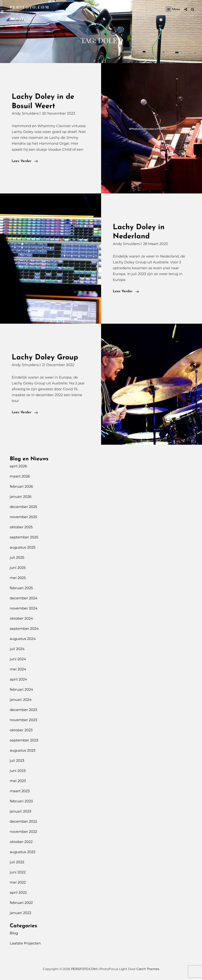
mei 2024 (18, 669)
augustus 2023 (23, 750)
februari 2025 (21, 588)
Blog (14, 933)
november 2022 (23, 832)
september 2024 (24, 629)
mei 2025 (18, 578)
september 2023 (24, 740)
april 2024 (18, 679)
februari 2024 (21, 690)
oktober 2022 (21, 842)
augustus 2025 (23, 547)
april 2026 (18, 466)
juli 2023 (17, 761)
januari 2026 (21, 497)
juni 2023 (18, 771)
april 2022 (18, 893)
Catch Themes (148, 969)
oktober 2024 (21, 618)
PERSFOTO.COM (30, 7)
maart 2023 (20, 791)
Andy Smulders (25, 113)
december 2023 (23, 710)
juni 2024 (18, 659)
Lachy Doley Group (45, 358)
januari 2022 (20, 913)
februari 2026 (21, 486)
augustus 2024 (23, 639)
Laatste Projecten (25, 943)
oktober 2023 (21, 730)
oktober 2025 (21, 527)
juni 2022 (18, 872)
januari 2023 (20, 811)
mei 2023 (18, 781)
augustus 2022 (23, 852)
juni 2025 (18, 568)
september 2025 (24, 537)
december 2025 (23, 507)
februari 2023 (21, 801)
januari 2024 (21, 700)
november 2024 (24, 608)
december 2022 (23, 821)
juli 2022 (17, 862)
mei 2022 (18, 882)
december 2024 (24, 598)
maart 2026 (20, 476)
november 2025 (23, 517)
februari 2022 (21, 903)
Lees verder (25, 161)
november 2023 (23, 720)
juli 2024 (17, 649)
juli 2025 (17, 558)
